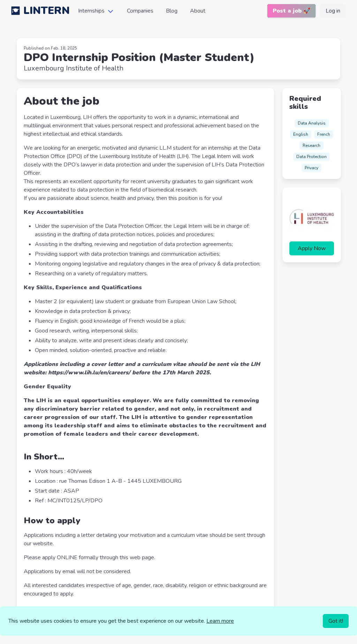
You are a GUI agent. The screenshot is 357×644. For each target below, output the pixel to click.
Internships (91, 11)
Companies (140, 11)
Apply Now (312, 248)
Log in (333, 11)
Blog (172, 11)
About (198, 11)
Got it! (336, 621)
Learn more (220, 621)
